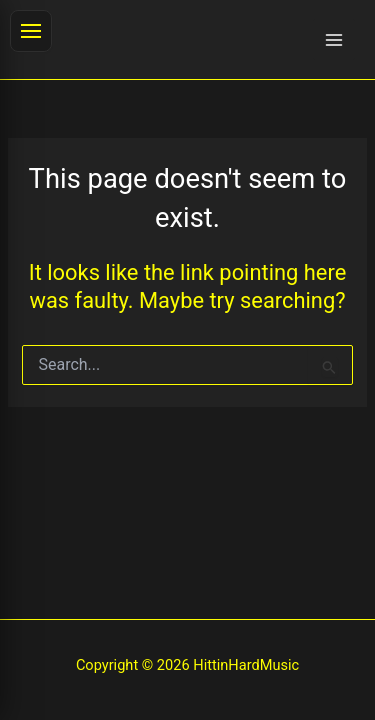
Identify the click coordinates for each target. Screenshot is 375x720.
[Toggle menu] (31, 31)
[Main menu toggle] (334, 40)
